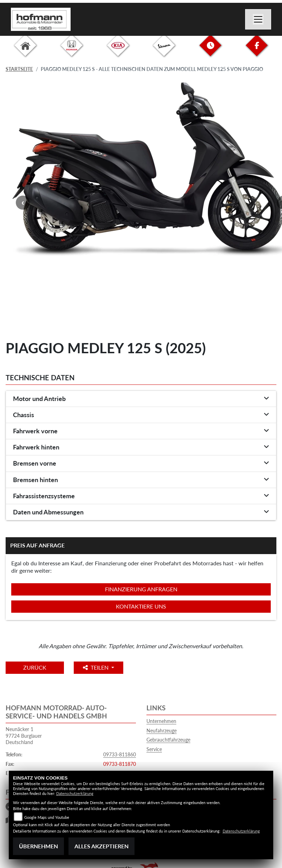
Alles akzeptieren (101, 846)
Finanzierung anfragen (141, 589)
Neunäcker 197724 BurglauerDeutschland (24, 736)
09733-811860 (120, 754)
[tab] (141, 399)
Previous (23, 203)
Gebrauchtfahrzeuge (168, 740)
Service (154, 749)
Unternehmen (161, 721)
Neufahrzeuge (162, 731)
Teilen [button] (96, 667)
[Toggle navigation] (258, 19)
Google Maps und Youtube (47, 817)
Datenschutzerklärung (75, 793)
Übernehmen (38, 846)
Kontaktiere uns (141, 606)
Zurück (35, 667)
